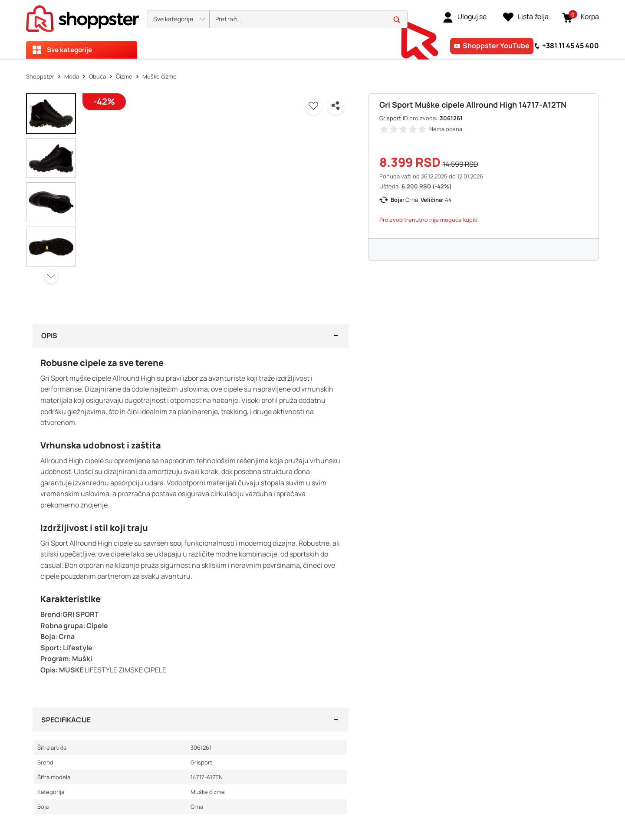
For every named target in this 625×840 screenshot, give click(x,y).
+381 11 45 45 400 (571, 46)
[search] (309, 19)
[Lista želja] (526, 17)
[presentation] (312, 29)
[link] (465, 17)
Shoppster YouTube (496, 46)
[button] (179, 19)
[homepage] (82, 16)
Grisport (390, 118)
